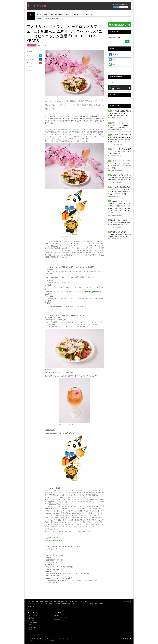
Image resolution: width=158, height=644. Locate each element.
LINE (112, 64)
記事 (30, 630)
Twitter (30, 55)
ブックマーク (88, 14)
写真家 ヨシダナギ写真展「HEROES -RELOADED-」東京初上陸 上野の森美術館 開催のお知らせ (120, 234)
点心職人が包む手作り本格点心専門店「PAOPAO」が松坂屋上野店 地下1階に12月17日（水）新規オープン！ (120, 177)
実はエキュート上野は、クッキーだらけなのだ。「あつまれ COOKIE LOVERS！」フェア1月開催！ (120, 125)
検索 (46, 14)
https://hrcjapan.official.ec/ (93, 292)
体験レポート (33, 625)
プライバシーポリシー (61, 617)
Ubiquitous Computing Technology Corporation (46, 639)
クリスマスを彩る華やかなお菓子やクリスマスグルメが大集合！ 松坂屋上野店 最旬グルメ (120, 151)
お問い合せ (57, 619)
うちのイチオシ (34, 616)
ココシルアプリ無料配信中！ (52, 18)
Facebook (31, 59)
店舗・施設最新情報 (57, 14)
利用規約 (56, 615)
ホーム (39, 14)
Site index (126, 601)
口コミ (68, 14)
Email (30, 67)
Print (30, 71)
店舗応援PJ (32, 627)
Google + (31, 63)
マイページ (77, 14)
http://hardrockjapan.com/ (53, 540)
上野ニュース (32, 45)
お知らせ (32, 618)
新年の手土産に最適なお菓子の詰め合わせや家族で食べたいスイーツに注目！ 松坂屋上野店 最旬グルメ (120, 113)
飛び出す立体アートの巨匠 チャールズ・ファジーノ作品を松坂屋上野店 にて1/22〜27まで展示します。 (120, 222)
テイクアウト (33, 620)
